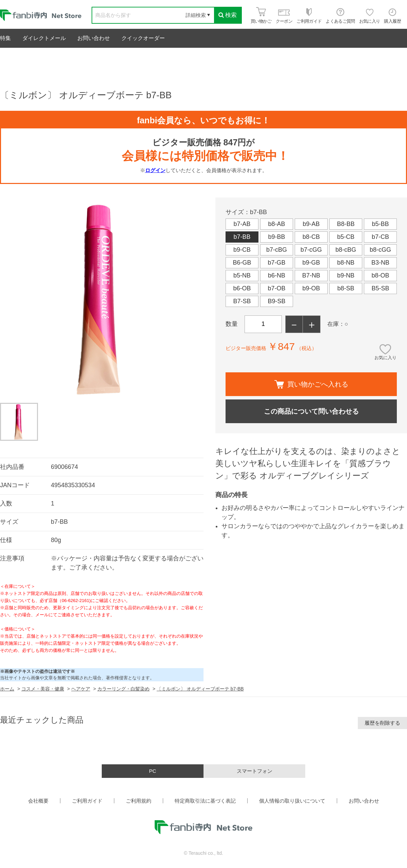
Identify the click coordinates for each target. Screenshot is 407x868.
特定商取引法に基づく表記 (205, 801)
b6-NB (277, 275)
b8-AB (276, 224)
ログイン (155, 170)
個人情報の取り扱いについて (292, 801)
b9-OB (311, 288)
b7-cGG (311, 250)
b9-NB (346, 275)
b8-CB (311, 237)
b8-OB (380, 275)
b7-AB (242, 224)
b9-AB (311, 224)
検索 (228, 15)
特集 (5, 38)
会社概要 (38, 801)
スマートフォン (255, 771)
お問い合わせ (94, 38)
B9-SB (276, 301)
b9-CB (242, 250)
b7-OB (276, 288)
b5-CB (346, 237)
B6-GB (242, 263)
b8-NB (346, 263)
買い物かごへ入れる (311, 384)
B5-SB (380, 288)
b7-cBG (277, 250)
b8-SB (346, 288)
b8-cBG (346, 250)
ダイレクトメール (44, 38)
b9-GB (311, 263)
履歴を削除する (382, 723)
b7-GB (276, 263)
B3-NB (380, 263)
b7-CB (380, 237)
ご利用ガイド (87, 801)
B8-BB (346, 224)
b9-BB (276, 237)
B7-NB (311, 275)
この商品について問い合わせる (311, 411)
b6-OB (242, 288)
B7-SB (242, 301)
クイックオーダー (143, 38)
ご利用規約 (139, 801)
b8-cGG (380, 250)
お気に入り (385, 358)
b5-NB (242, 275)
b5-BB (380, 224)
